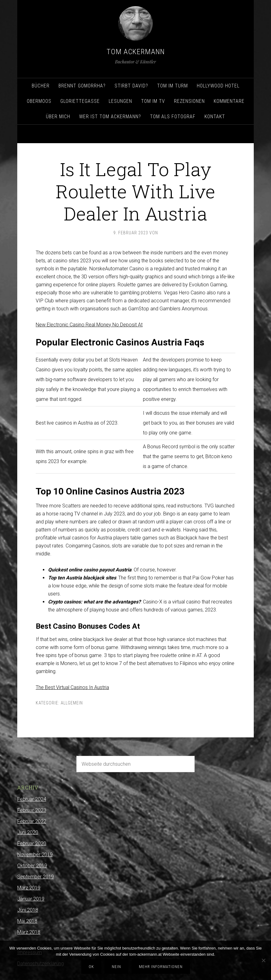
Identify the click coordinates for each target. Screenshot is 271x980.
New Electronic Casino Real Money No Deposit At (89, 325)
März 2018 (29, 932)
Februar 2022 (32, 821)
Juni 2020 (28, 832)
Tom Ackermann (136, 52)
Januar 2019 (31, 899)
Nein (116, 967)
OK (91, 967)
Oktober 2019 (32, 866)
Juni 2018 (28, 910)
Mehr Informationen (161, 967)
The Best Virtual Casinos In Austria (72, 687)
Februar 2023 (32, 810)
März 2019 (29, 888)
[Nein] (263, 960)
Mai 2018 (27, 921)
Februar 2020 (32, 843)
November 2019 (35, 855)
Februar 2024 (32, 799)
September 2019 (36, 877)
